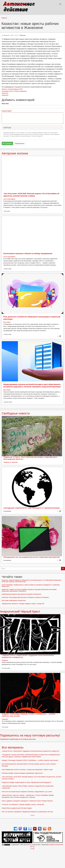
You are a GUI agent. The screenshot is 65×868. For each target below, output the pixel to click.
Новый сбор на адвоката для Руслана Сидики (17, 808)
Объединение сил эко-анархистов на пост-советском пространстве (32, 557)
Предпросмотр (20, 143)
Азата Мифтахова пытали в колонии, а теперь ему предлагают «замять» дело (27, 770)
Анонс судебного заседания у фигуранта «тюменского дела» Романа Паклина (27, 801)
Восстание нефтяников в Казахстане (14, 600)
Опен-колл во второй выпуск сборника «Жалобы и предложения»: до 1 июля (27, 792)
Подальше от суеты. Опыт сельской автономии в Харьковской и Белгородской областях (30, 458)
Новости (4, 18)
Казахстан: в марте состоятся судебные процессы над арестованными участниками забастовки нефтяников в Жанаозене (29, 590)
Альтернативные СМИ (15, 89)
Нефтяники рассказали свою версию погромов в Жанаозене (21, 594)
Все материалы (13, 747)
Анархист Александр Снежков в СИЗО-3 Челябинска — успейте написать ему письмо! (29, 715)
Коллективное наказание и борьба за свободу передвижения (28, 254)
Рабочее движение (21, 91)
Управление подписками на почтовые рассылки (18, 739)
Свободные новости (16, 413)
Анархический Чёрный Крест (20, 611)
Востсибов (7, 322)
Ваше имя (5, 103)
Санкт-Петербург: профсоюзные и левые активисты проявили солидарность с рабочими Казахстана (31, 586)
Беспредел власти (8, 91)
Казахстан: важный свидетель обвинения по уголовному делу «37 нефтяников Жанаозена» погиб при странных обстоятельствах (32, 581)
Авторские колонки (15, 153)
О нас (32, 849)
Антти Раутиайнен (9, 199)
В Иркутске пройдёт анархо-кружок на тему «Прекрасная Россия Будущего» (27, 782)
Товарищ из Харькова (10, 462)
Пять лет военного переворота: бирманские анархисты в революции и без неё (27, 812)
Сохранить (7, 143)
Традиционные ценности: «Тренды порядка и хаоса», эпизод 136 (23, 604)
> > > (32, 815)
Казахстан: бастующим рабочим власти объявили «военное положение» (25, 597)
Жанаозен (5, 95)
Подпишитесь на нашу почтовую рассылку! (30, 735)
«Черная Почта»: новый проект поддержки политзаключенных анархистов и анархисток (28, 656)
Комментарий (7, 111)
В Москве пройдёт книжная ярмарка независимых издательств (22, 773)
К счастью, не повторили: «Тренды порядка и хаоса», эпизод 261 (23, 804)
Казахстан (5, 93)
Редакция (23, 35)
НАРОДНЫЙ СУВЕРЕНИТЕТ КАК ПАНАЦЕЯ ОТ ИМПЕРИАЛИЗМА (32, 508)
